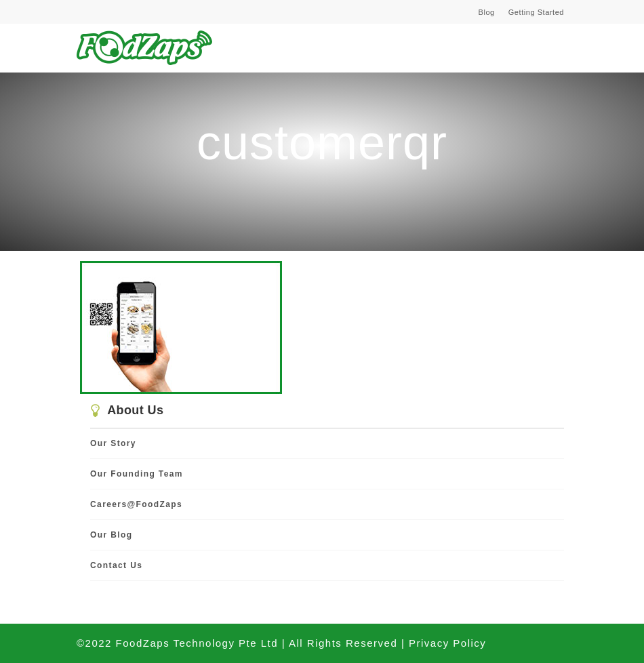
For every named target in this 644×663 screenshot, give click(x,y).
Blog (487, 12)
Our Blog (112, 535)
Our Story (113, 443)
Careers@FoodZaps (136, 504)
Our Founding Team (137, 474)
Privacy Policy (447, 643)
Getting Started (536, 12)
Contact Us (116, 565)
